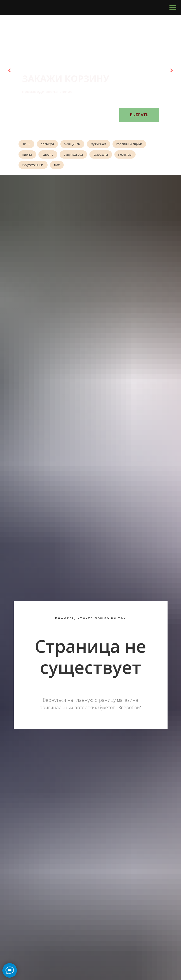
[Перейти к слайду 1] (79, 129)
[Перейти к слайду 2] (83, 129)
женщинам (74, 144)
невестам (128, 155)
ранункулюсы (75, 155)
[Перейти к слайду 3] (88, 129)
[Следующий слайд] (171, 70)
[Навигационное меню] (173, 8)
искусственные (33, 166)
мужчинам (101, 144)
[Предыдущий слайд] (10, 70)
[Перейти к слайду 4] (93, 129)
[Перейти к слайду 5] (98, 129)
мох (58, 166)
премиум (48, 144)
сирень (49, 155)
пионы (28, 155)
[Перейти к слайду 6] (103, 129)
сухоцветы (103, 155)
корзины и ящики (132, 144)
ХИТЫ (27, 144)
